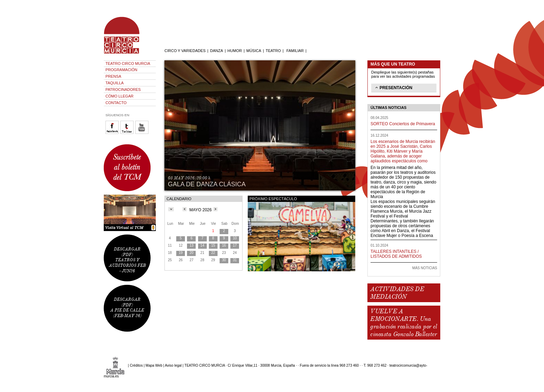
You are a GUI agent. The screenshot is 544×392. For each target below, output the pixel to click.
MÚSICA (254, 51)
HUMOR (235, 51)
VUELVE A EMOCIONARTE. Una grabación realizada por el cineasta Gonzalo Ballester (403, 323)
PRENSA (113, 76)
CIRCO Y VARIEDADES (185, 51)
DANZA (216, 51)
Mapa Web (154, 365)
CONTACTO (116, 103)
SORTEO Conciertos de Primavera (403, 124)
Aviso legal (173, 365)
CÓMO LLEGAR (120, 96)
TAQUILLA (114, 83)
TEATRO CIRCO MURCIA (128, 63)
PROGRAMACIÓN (121, 70)
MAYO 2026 (201, 210)
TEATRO (273, 51)
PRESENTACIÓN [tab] (393, 87)
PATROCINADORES (123, 90)
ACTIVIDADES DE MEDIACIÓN (397, 293)
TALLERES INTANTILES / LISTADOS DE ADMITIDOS (396, 254)
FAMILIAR (295, 51)
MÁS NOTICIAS (425, 268)
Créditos (136, 365)
